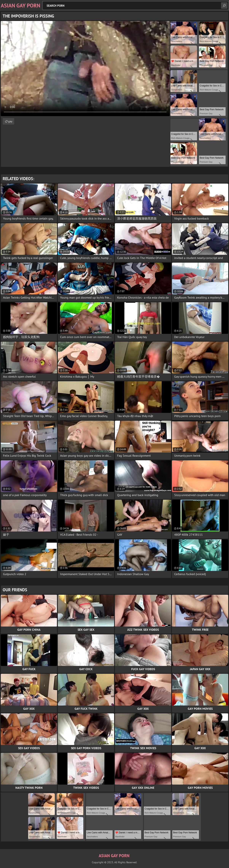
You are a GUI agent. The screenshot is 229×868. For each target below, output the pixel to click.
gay (10, 121)
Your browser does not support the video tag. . (85, 69)
